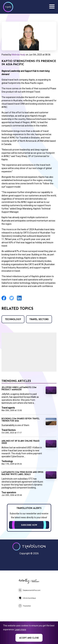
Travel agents (8, 408)
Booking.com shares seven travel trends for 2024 (21, 420)
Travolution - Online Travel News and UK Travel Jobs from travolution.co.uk (29, 546)
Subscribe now (29, 525)
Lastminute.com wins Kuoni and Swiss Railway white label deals (22, 473)
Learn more (20, 629)
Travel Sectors (39, 320)
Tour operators (9, 492)
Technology (13, 320)
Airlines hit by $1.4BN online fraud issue (20, 442)
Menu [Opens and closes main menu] (52, 7)
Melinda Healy (19, 55)
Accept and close (29, 638)
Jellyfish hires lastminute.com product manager (19, 389)
